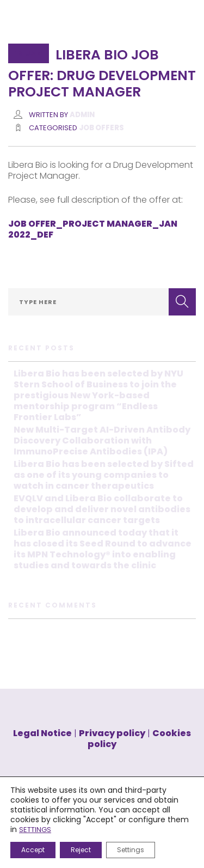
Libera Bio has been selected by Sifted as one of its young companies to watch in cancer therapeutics (104, 475)
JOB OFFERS (101, 128)
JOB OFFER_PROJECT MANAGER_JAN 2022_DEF (93, 229)
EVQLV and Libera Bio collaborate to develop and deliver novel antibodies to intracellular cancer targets (102, 509)
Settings (131, 850)
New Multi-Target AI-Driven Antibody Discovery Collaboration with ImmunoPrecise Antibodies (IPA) (102, 441)
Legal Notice (42, 733)
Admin (82, 115)
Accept (33, 850)
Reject (81, 850)
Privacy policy (112, 733)
